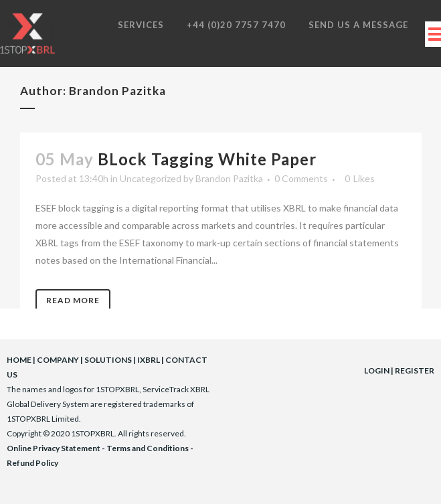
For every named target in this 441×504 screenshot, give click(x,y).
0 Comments (301, 178)
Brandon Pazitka (229, 178)
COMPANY (58, 360)
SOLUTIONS (108, 360)
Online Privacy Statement (54, 448)
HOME (19, 360)
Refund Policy (32, 463)
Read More (73, 300)
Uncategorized (151, 178)
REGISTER (415, 370)
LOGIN (377, 370)
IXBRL (149, 360)
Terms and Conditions (148, 448)
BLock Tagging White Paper (207, 159)
